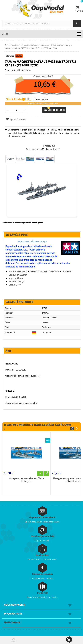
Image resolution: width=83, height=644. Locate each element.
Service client (42, 555)
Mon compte (12, 623)
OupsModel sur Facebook (42, 517)
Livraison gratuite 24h (42, 536)
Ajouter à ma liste (16, 119)
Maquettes (14, 45)
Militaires (45, 45)
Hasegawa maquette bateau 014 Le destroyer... (26, 480)
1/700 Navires (57, 45)
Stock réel (42, 593)
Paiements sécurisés (42, 574)
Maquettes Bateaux (30, 45)
